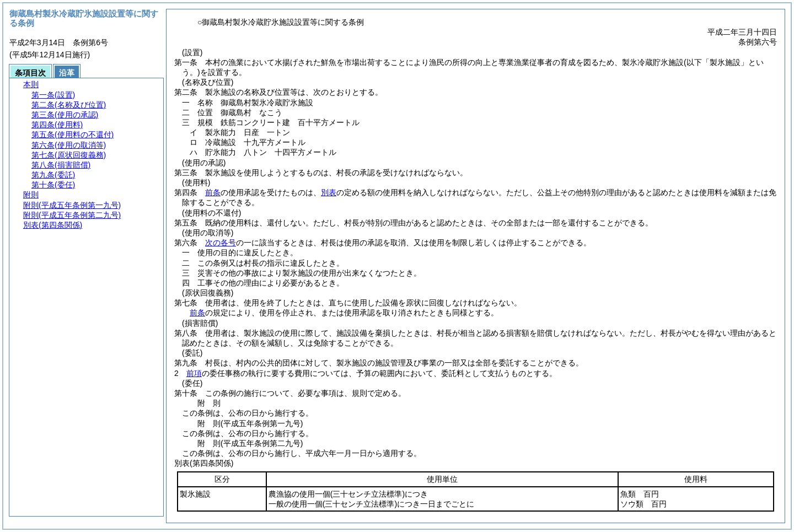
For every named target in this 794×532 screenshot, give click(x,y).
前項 (194, 373)
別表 (329, 192)
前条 (213, 192)
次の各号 (221, 243)
